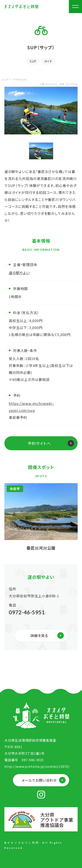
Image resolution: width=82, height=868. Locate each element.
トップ (5, 80)
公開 (42, 84)
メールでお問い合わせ (39, 780)
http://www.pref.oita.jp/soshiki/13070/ (37, 766)
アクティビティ (20, 80)
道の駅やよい (19, 273)
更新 (62, 84)
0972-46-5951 (27, 612)
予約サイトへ (39, 443)
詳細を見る (39, 635)
